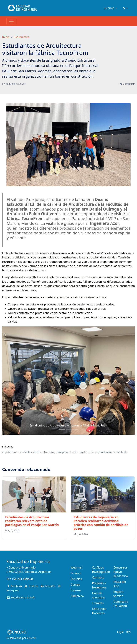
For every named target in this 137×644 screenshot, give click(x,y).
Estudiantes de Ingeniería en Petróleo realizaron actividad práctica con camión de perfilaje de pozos (101, 523)
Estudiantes (22, 37)
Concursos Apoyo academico (121, 572)
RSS (128, 632)
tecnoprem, (63, 452)
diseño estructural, (44, 452)
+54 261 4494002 (23, 579)
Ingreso (76, 590)
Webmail (77, 567)
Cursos (75, 585)
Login (120, 632)
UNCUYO (109, 8)
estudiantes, (25, 452)
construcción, (86, 452)
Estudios (76, 579)
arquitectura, (10, 452)
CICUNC (32, 638)
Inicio (6, 37)
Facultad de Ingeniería (28, 561)
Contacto (98, 577)
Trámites (98, 603)
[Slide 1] (68, 430)
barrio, (74, 452)
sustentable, (121, 452)
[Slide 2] (75, 430)
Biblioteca (77, 596)
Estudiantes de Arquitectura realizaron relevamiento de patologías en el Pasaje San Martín (32, 521)
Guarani (76, 573)
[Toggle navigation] (11, 21)
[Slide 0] (62, 430)
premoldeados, (104, 452)
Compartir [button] (127, 84)
